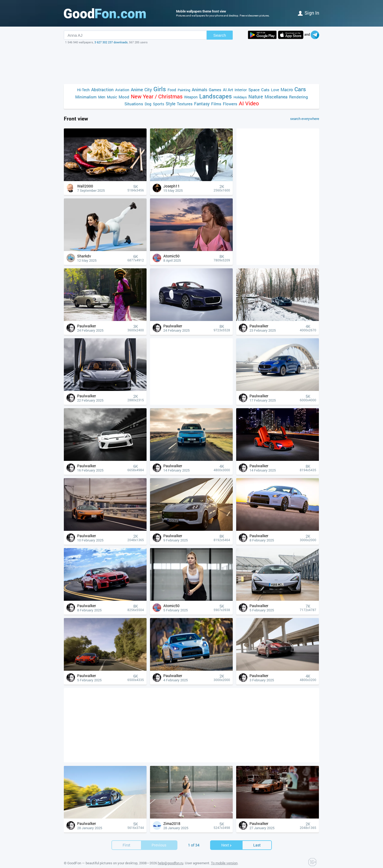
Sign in (309, 13)
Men (102, 97)
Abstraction (102, 89)
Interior (241, 90)
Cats (265, 90)
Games (215, 90)
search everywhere (305, 119)
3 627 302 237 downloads (111, 42)
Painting (184, 90)
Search (220, 35)
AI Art (228, 90)
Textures (185, 104)
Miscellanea (276, 97)
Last (257, 845)
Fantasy (202, 104)
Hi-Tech (83, 90)
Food (172, 90)
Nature (256, 97)
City (148, 89)
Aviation (122, 90)
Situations (134, 104)
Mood (124, 97)
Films (216, 104)
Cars (300, 89)
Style (170, 104)
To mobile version (224, 863)
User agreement (197, 863)
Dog (148, 104)
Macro (287, 89)
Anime (137, 89)
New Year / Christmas (157, 96)
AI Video (249, 103)
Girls (160, 89)
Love (275, 90)
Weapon (191, 97)
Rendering (299, 97)
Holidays (240, 97)
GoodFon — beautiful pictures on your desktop (102, 863)
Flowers (230, 104)
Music (112, 97)
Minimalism (86, 97)
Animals (199, 89)
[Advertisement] (191, 64)
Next (227, 845)
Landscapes (216, 96)
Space (254, 90)
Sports (159, 104)
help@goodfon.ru (170, 863)
